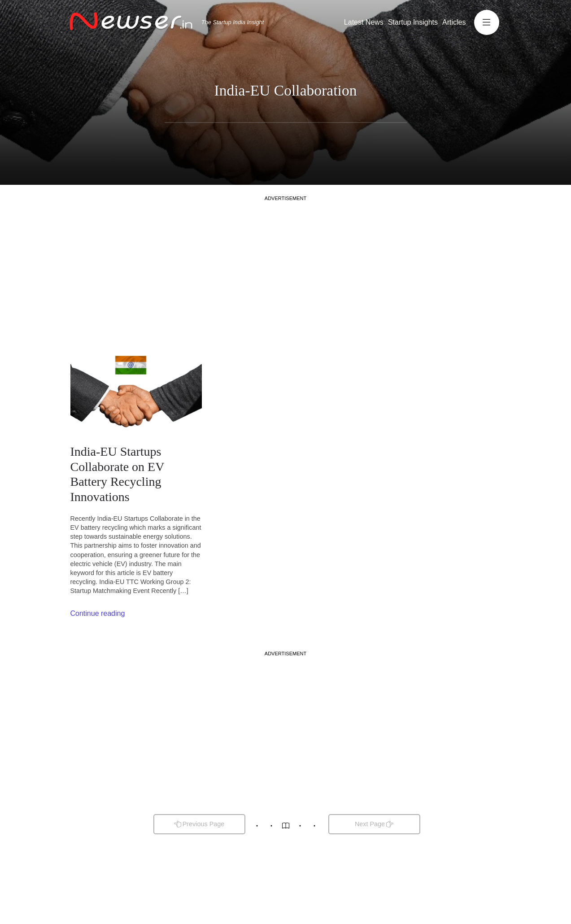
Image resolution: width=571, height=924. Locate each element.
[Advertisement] (286, 265)
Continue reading (98, 613)
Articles (454, 22)
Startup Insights (413, 22)
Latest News (364, 22)
